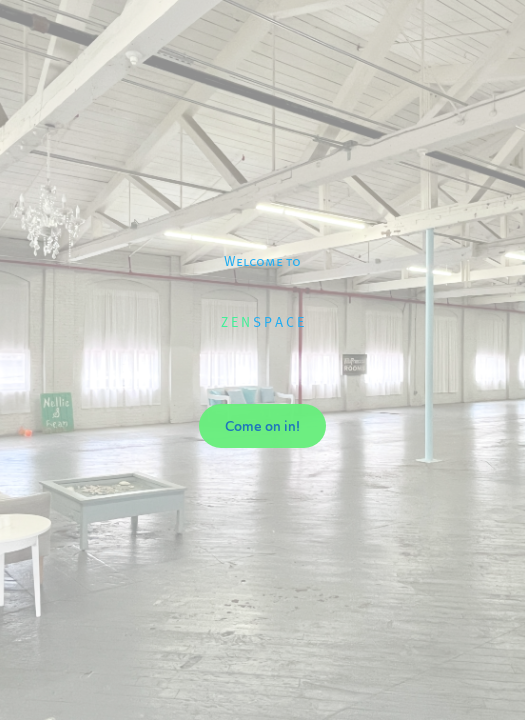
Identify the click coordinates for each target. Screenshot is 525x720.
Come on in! (262, 426)
